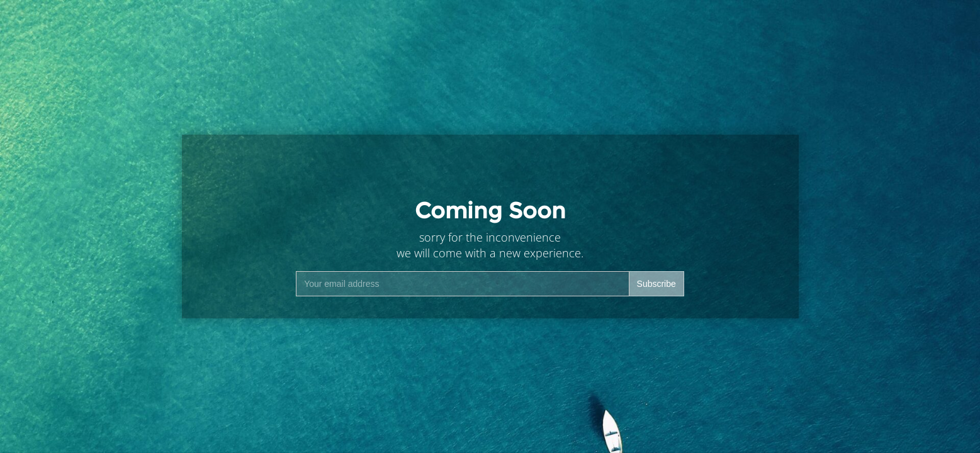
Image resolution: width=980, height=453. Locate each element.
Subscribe (656, 284)
